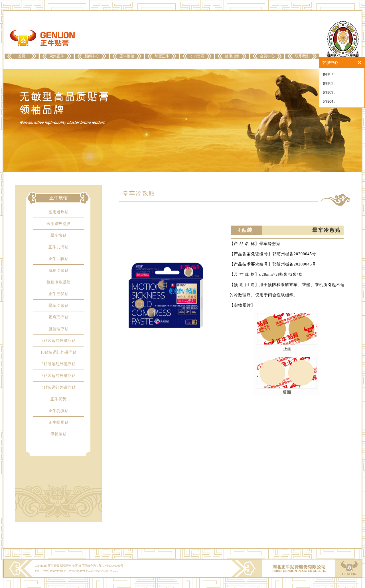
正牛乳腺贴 (58, 411)
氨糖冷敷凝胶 (58, 282)
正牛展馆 (127, 56)
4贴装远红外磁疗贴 (59, 387)
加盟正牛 (162, 56)
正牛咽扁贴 (58, 422)
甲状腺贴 (58, 434)
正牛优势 (58, 399)
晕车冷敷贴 (58, 306)
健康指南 (232, 56)
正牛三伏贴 (58, 294)
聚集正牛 (57, 56)
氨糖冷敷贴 (58, 270)
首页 (22, 56)
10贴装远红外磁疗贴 (58, 352)
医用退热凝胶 (58, 224)
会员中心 (267, 56)
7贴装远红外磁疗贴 (59, 341)
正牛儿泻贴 (58, 247)
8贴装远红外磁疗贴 (59, 376)
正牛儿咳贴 (58, 259)
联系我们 (302, 56)
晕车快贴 (58, 235)
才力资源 (197, 56)
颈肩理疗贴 (58, 317)
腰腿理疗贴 (58, 329)
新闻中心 (92, 56)
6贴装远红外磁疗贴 (59, 364)
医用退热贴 (58, 212)
